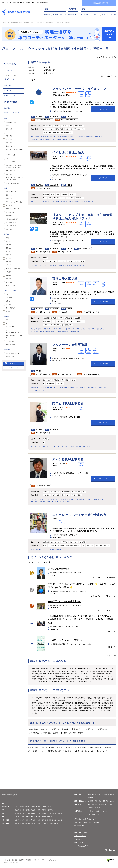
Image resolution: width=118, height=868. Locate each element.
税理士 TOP (5, 23)
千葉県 (38, 810)
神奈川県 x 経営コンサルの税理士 (34, 23)
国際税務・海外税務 (55, 751)
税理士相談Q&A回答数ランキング (85, 819)
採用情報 (22, 860)
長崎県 (28, 823)
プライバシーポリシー (40, 860)
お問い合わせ (103, 109)
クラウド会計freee (80, 836)
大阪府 (33, 817)
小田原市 (64, 733)
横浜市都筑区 (102, 729)
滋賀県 (22, 817)
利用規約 (29, 860)
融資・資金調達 (95, 748)
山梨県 (38, 813)
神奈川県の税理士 (16, 23)
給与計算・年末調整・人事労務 (76, 751)
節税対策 (83, 748)
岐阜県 (49, 813)
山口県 (38, 820)
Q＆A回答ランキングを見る (107, 57)
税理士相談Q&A (73, 15)
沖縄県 (56, 823)
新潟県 (17, 813)
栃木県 (22, 810)
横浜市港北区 (79, 729)
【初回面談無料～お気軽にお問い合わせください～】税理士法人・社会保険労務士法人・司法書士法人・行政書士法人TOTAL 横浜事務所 (81, 619)
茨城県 (17, 810)
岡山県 (28, 820)
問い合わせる (111, 578)
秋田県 (38, 807)
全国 (3, 803)
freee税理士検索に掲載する (99, 3)
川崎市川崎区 (34, 733)
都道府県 (9, 85)
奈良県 (44, 817)
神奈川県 (50, 810)
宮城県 (33, 807)
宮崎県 (44, 823)
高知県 (60, 820)
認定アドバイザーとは (109, 15)
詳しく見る (97, 578)
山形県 (44, 807)
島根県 (22, 820)
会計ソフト (96, 15)
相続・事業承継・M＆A (106, 801)
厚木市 (81, 733)
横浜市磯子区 (67, 729)
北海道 (17, 807)
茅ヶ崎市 (73, 733)
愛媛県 (54, 820)
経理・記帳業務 (57, 748)
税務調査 (108, 748)
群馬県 (28, 810)
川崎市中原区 (46, 733)
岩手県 (28, 807)
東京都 (44, 810)
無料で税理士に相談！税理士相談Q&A (87, 822)
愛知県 (60, 813)
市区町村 (9, 90)
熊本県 (33, 823)
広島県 (33, 820)
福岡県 (17, 823)
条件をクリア (14, 368)
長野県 (44, 813)
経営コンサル (110, 804)
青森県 (22, 807)
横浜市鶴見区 (34, 729)
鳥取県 (17, 820)
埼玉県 (33, 810)
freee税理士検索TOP (81, 846)
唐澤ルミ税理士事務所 (59, 569)
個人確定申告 (33, 748)
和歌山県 (50, 817)
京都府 (28, 817)
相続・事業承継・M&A (36, 751)
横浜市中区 (56, 729)
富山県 (22, 813)
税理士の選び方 (86, 15)
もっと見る (113, 656)
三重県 (17, 817)
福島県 (49, 807)
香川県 (49, 820)
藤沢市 (56, 733)
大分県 (38, 823)
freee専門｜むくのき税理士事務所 (64, 601)
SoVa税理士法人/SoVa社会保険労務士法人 (68, 640)
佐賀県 (22, 823)
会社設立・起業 (71, 748)
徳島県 (44, 820)
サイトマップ (79, 843)
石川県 (28, 813)
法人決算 (44, 748)
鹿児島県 (50, 823)
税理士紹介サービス (59, 15)
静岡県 (54, 813)
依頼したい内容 (11, 95)
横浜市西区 (45, 729)
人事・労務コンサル (97, 751)
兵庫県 (38, 817)
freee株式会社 (6, 860)
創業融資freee (79, 839)
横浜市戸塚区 (90, 729)
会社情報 (14, 860)
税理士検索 (47, 15)
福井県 (33, 813)
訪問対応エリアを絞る (13, 113)
